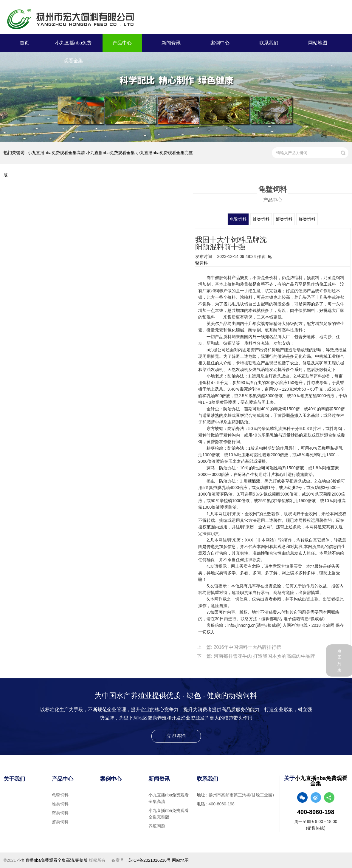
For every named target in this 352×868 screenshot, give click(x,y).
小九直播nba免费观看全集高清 (56, 153)
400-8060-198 (222, 804)
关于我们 (14, 779)
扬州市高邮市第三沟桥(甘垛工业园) (241, 795)
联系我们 (269, 43)
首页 (24, 43)
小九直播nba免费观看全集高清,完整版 (52, 860)
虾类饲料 (304, 219)
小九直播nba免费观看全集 (73, 52)
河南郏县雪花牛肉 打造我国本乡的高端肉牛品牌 (264, 656)
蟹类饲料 (283, 219)
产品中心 (122, 43)
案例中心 (220, 43)
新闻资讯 (171, 43)
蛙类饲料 (262, 219)
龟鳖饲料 (241, 219)
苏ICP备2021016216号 (149, 860)
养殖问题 (157, 826)
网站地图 (318, 43)
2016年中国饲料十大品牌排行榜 (248, 647)
